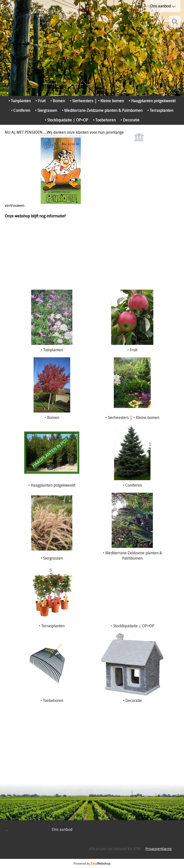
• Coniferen (21, 110)
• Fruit (40, 101)
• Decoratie (130, 120)
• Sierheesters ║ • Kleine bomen (97, 101)
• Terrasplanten (160, 110)
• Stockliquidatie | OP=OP (66, 120)
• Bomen (58, 101)
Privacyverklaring (158, 849)
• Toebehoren (104, 120)
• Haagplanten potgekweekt (152, 101)
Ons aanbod (163, 6)
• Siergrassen (46, 110)
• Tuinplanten (20, 101)
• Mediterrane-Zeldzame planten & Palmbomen (102, 110)
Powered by (92, 863)
